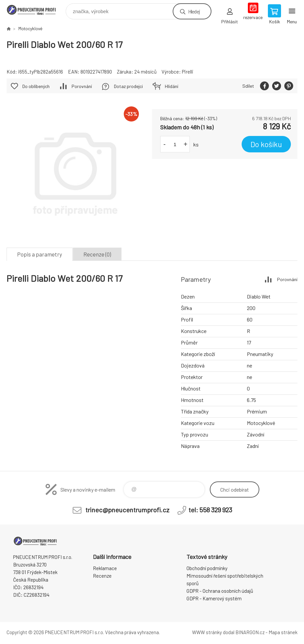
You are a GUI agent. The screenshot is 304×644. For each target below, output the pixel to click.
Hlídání (172, 86)
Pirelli (188, 72)
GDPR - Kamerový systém (214, 598)
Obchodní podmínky (207, 568)
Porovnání (82, 86)
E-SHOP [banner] (36, 10)
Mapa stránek (283, 632)
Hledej (194, 11)
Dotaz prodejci (128, 86)
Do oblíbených (36, 86)
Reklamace (105, 568)
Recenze (102, 576)
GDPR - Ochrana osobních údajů (220, 591)
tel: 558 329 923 (210, 510)
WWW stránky (207, 632)
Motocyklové (30, 29)
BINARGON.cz (250, 632)
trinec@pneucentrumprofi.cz (127, 510)
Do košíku (266, 144)
